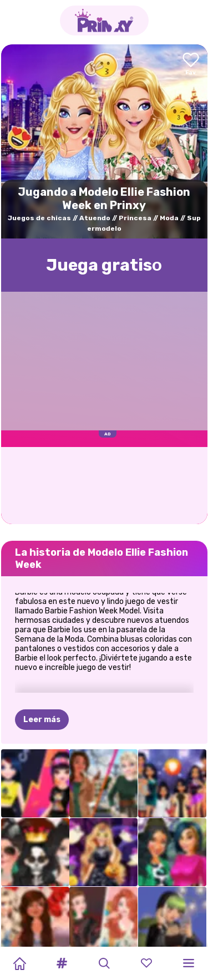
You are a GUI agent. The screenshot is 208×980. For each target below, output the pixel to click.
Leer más (42, 720)
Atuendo (95, 218)
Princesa (135, 218)
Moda (169, 218)
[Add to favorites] (191, 65)
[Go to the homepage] (104, 21)
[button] (62, 963)
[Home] (19, 963)
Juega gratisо (104, 265)
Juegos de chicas (39, 218)
